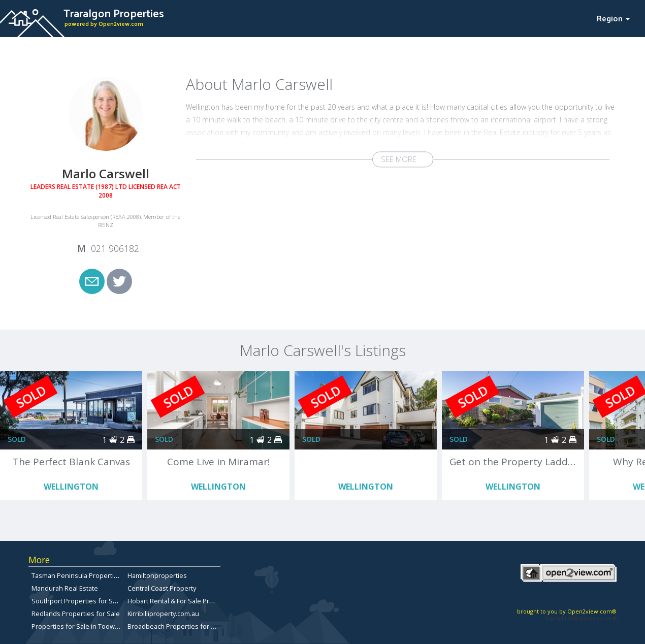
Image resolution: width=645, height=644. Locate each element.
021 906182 (115, 248)
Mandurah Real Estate (65, 588)
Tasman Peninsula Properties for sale (89, 575)
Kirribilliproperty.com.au (163, 614)
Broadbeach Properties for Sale (176, 626)
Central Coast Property (162, 588)
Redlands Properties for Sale (76, 614)
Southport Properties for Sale (77, 601)
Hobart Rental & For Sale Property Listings (190, 601)
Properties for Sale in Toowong (79, 626)
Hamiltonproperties (157, 575)
